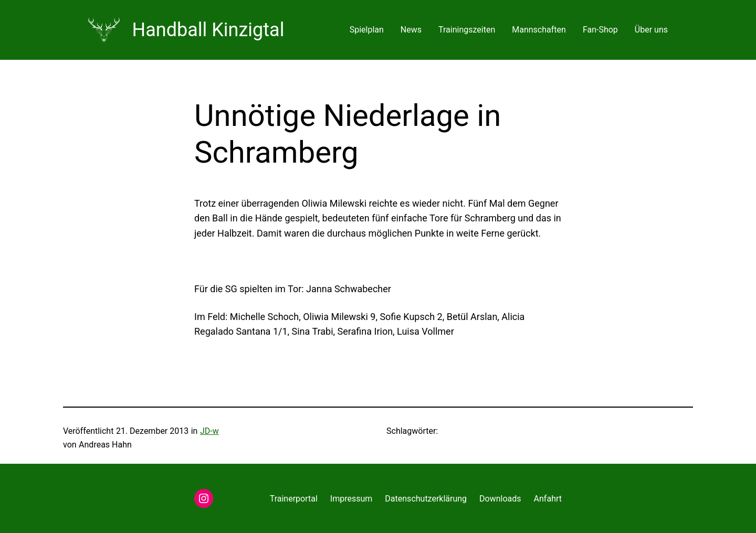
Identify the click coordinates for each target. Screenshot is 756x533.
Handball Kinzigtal (208, 30)
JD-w (209, 431)
